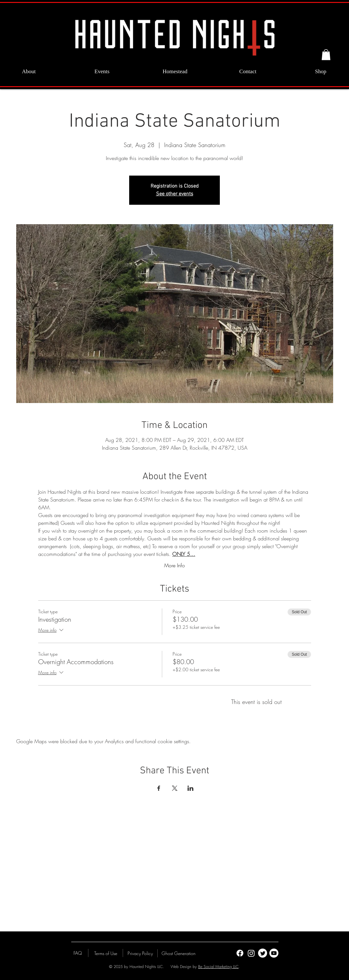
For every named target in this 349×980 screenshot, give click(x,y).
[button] (326, 55)
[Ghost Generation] (179, 953)
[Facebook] (240, 953)
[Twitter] (263, 953)
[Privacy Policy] (140, 953)
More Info (174, 565)
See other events (175, 194)
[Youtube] (274, 953)
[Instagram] (251, 953)
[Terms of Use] (106, 953)
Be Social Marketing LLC (218, 967)
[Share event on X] (175, 788)
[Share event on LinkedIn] (191, 788)
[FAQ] (78, 953)
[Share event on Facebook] (159, 788)
